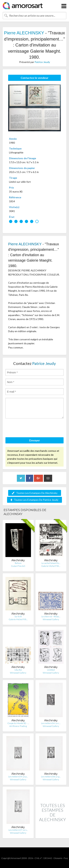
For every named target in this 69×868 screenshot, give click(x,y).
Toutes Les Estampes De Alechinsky (35, 493)
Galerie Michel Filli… (51, 566)
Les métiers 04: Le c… (51, 723)
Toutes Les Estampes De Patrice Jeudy (34, 500)
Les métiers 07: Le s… (18, 830)
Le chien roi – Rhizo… (51, 616)
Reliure (18, 563)
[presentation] (33, 428)
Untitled (51, 670)
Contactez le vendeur (34, 78)
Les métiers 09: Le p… (18, 777)
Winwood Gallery (51, 619)
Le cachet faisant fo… (51, 563)
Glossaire (58, 858)
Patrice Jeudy (42, 62)
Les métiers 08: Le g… (51, 777)
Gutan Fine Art (18, 566)
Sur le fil (18, 616)
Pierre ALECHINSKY (24, 33)
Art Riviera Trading (18, 726)
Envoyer (35, 440)
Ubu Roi (18, 670)
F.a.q (66, 858)
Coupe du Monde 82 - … (18, 723)
